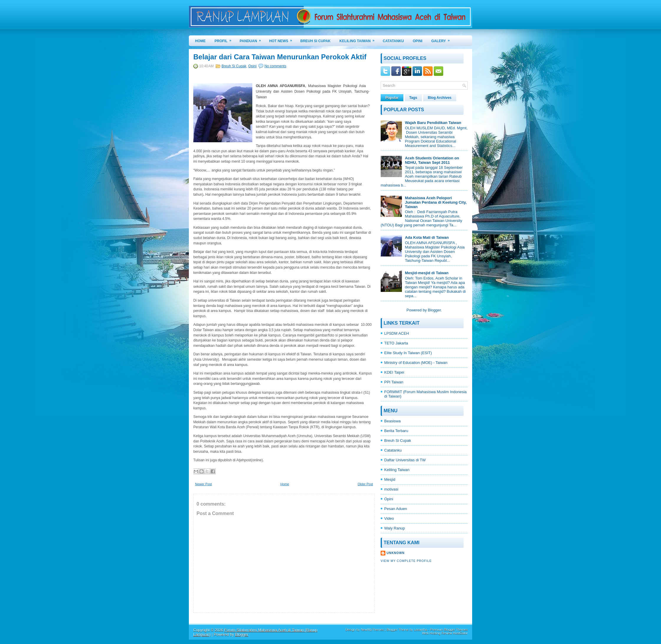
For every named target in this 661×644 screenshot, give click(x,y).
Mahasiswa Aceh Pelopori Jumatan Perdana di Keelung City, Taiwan (436, 202)
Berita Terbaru (396, 431)
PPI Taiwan (394, 382)
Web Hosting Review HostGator (445, 633)
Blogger (434, 310)
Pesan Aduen (396, 509)
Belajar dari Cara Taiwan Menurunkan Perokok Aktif (280, 57)
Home (200, 41)
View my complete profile (406, 561)
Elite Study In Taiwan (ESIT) (408, 353)
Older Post (365, 484)
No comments (275, 66)
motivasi (391, 489)
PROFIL (225, 39)
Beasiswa (392, 421)
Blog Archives (440, 98)
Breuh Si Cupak (234, 66)
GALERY (442, 39)
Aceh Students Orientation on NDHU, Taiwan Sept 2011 (432, 160)
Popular (392, 98)
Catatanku (393, 450)
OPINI (418, 41)
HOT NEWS (283, 39)
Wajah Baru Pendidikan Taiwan (433, 123)
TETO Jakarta (396, 343)
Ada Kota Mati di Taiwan (427, 237)
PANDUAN (252, 39)
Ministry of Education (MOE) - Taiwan (416, 363)
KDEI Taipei (394, 372)
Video (389, 518)
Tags (413, 98)
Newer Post (203, 484)
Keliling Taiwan (397, 470)
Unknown (396, 553)
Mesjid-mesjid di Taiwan (427, 273)
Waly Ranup (395, 528)
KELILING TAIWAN (359, 39)
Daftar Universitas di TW (405, 460)
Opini (252, 66)
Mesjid (390, 479)
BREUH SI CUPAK (315, 41)
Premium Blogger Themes (449, 630)
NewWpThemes (372, 630)
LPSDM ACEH (397, 333)
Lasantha (420, 630)
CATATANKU (393, 41)
